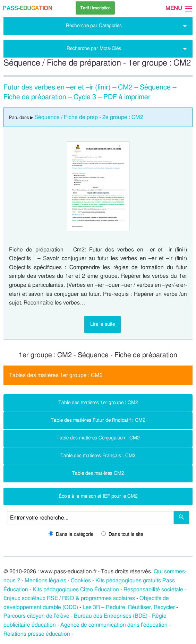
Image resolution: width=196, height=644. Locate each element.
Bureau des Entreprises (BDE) (111, 616)
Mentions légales (45, 581)
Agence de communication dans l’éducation (114, 625)
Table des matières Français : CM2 (98, 456)
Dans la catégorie (71, 534)
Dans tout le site (122, 534)
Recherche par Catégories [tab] (94, 25)
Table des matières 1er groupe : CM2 (98, 402)
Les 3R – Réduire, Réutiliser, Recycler (129, 607)
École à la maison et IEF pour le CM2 (98, 496)
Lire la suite (103, 324)
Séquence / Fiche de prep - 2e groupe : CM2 (89, 117)
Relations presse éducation (37, 634)
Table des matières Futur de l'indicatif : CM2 (98, 420)
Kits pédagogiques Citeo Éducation (76, 590)
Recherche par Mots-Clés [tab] (94, 48)
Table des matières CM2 (98, 473)
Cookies (81, 581)
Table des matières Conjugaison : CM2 (98, 438)
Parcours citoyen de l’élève (36, 616)
